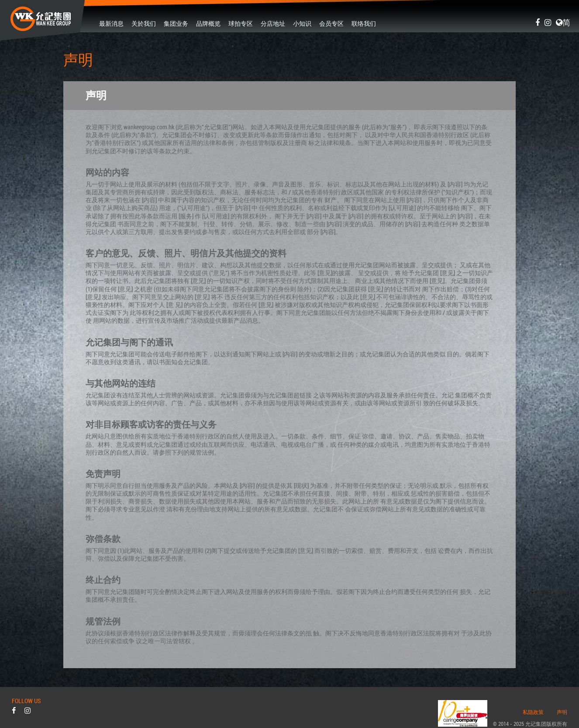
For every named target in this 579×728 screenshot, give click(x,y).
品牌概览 (208, 23)
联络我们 (364, 23)
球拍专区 (241, 23)
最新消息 (111, 23)
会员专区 (331, 23)
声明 (562, 712)
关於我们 (144, 23)
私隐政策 (533, 712)
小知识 (302, 23)
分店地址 (273, 23)
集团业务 (176, 23)
